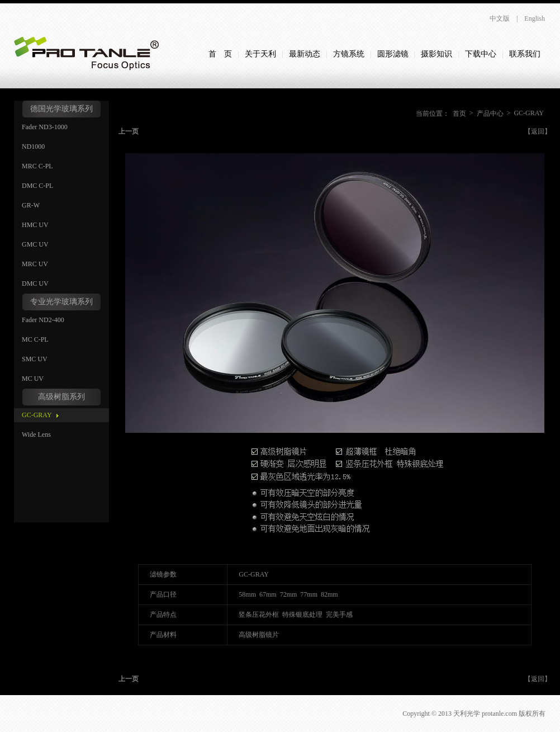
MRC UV (35, 264)
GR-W (31, 205)
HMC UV (35, 225)
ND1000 (33, 147)
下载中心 (481, 54)
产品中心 (490, 114)
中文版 (500, 18)
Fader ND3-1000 (45, 127)
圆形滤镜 (393, 54)
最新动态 (305, 54)
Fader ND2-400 (43, 320)
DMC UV (35, 284)
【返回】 (538, 131)
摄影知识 (436, 54)
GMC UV (35, 244)
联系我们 (525, 54)
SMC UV (35, 359)
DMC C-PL (37, 186)
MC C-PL (35, 339)
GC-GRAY (37, 415)
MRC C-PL (37, 166)
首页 (459, 114)
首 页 (220, 54)
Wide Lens (36, 435)
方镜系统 (349, 54)
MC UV (33, 379)
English (535, 18)
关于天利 (260, 54)
